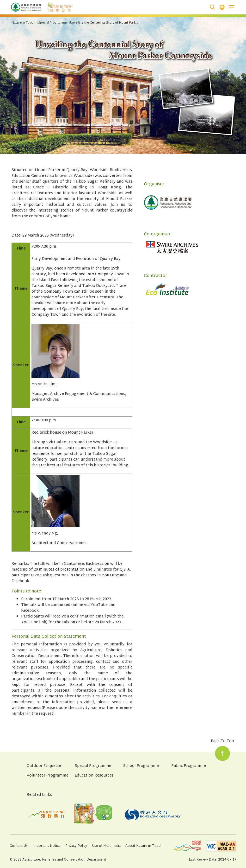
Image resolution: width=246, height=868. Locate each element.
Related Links (39, 795)
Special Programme (93, 766)
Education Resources (94, 776)
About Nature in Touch (144, 846)
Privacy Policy (76, 846)
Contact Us (19, 846)
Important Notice (46, 846)
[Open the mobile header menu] (232, 7)
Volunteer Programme (48, 776)
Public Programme (189, 766)
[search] (212, 7)
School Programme (141, 766)
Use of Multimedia (106, 846)
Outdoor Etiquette (44, 766)
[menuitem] (222, 7)
